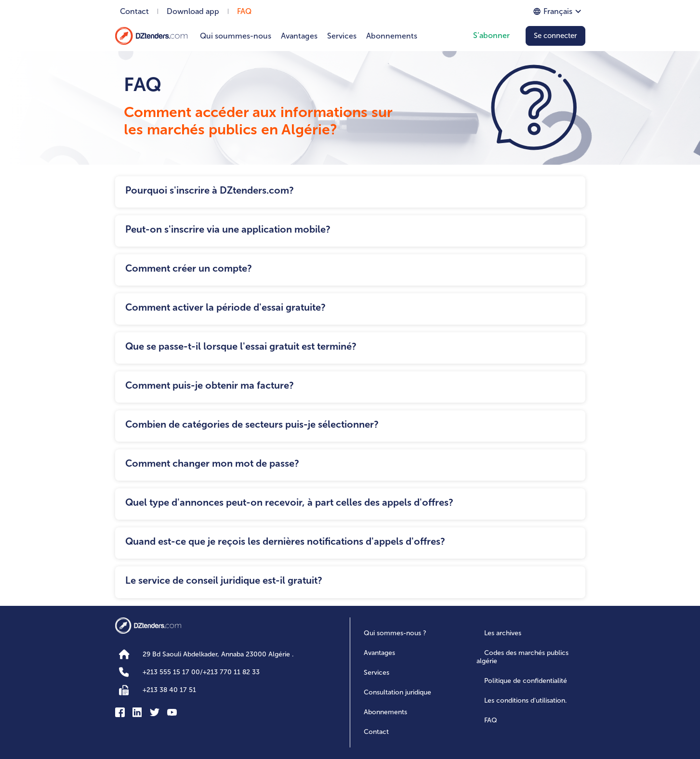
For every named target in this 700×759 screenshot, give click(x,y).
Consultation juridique (397, 692)
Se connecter (555, 36)
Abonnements (392, 36)
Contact (134, 11)
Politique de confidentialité (526, 681)
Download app (193, 11)
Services (342, 36)
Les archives (503, 633)
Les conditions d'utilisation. (525, 700)
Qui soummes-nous (236, 36)
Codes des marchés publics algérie (522, 657)
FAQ (244, 11)
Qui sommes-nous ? (395, 633)
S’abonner (491, 35)
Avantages (299, 36)
